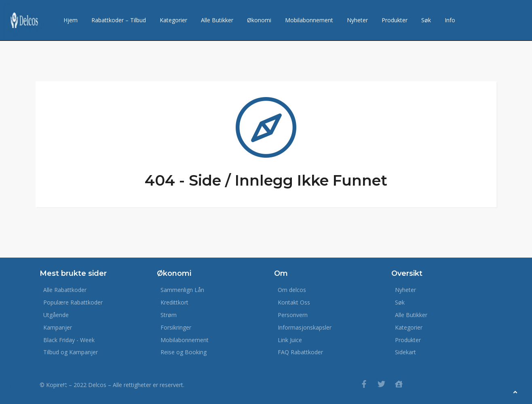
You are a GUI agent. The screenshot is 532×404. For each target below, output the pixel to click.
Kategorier (173, 20)
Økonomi (259, 20)
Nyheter (357, 20)
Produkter (395, 20)
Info (450, 20)
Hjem (71, 20)
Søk (426, 20)
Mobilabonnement (309, 20)
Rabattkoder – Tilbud (119, 20)
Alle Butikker (217, 20)
